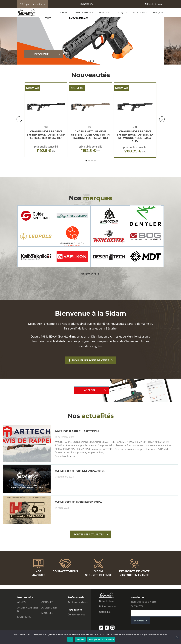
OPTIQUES (122, 13)
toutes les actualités (89, 534)
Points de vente (154, 4)
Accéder (90, 390)
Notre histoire (107, 601)
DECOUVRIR (42, 54)
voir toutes (89, 274)
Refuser (80, 639)
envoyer (139, 621)
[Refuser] (177, 637)
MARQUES (158, 13)
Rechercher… (87, 4)
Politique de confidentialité (101, 639)
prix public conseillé (46, 149)
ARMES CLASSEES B (83, 13)
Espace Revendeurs (33, 4)
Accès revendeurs (78, 602)
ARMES (63, 13)
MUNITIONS (105, 13)
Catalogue (105, 612)
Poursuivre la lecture (66, 456)
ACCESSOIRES (140, 13)
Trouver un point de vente (89, 360)
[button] (88, 61)
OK (70, 639)
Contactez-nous (76, 615)
